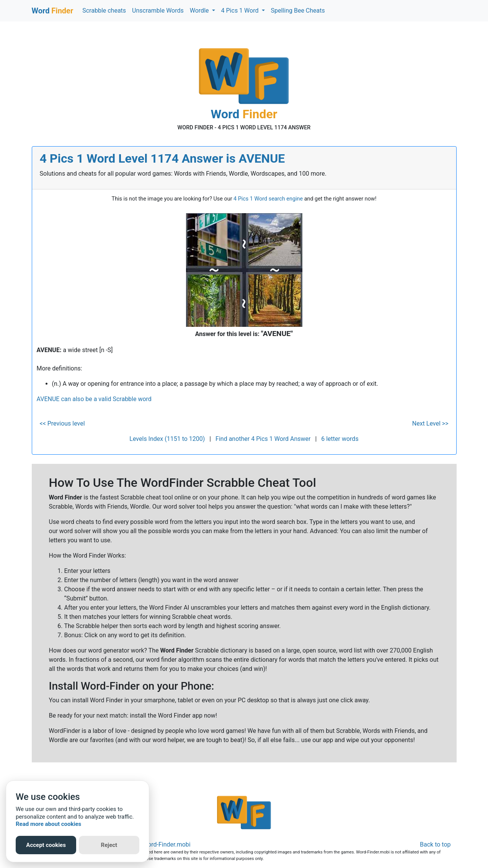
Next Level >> (430, 423)
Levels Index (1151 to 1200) (167, 439)
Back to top (435, 844)
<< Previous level (62, 423)
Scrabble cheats (104, 11)
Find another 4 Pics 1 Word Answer (263, 439)
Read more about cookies (48, 824)
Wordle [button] (200, 11)
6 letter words (340, 439)
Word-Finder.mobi (166, 844)
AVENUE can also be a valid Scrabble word (94, 399)
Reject (109, 845)
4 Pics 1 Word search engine (268, 199)
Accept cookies (46, 845)
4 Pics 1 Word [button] (241, 11)
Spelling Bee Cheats (298, 11)
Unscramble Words (158, 11)
